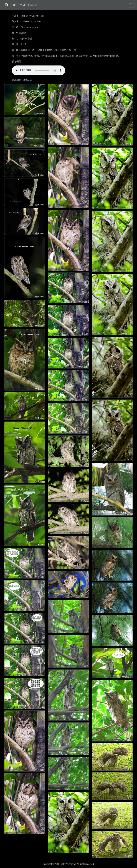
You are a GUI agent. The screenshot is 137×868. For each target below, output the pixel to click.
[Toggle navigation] (131, 5)
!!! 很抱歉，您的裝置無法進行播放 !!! (39, 70)
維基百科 (28, 80)
